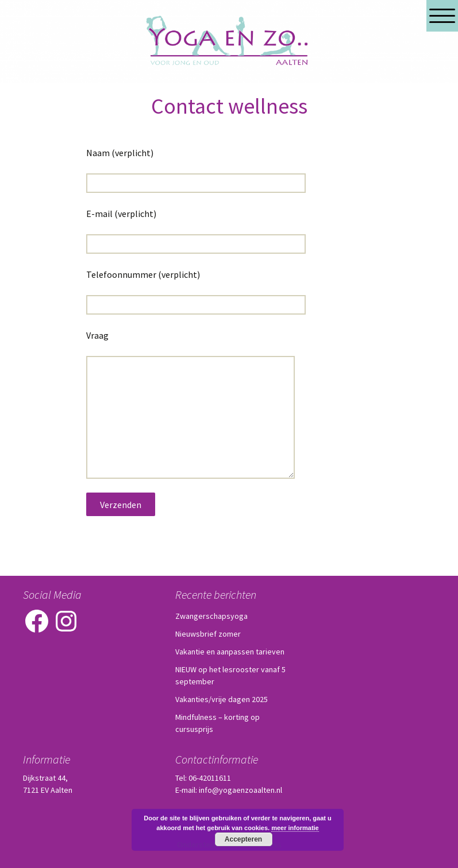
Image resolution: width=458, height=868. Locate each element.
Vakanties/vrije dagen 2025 (222, 699)
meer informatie (295, 828)
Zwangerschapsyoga (211, 616)
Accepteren (243, 839)
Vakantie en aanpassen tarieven (230, 652)
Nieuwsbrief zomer (208, 634)
